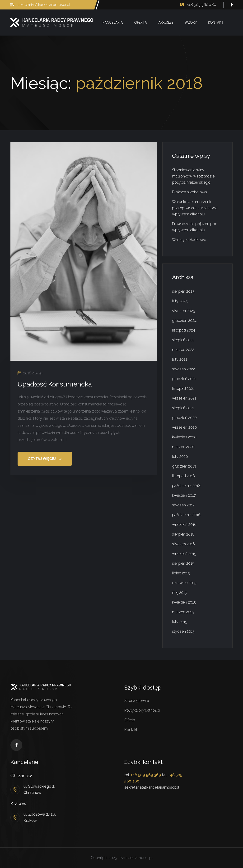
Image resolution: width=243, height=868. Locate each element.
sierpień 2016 (183, 534)
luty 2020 (180, 457)
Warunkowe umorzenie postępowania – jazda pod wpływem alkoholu (195, 208)
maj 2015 (180, 593)
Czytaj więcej (45, 459)
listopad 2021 (183, 389)
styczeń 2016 (183, 544)
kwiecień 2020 (184, 437)
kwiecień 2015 (184, 602)
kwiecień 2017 (184, 495)
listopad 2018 (183, 476)
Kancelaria (113, 23)
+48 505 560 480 (198, 5)
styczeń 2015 (183, 631)
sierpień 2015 (183, 563)
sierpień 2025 (183, 291)
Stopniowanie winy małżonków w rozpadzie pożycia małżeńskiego (193, 176)
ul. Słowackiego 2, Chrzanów (39, 789)
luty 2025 (180, 301)
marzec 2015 (183, 612)
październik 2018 (186, 486)
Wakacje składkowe (189, 240)
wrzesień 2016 (184, 525)
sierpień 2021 (183, 408)
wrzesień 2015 (184, 554)
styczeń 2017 (183, 505)
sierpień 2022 (183, 340)
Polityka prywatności (142, 710)
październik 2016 (186, 515)
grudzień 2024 (184, 320)
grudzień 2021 (184, 379)
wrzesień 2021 (184, 398)
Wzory (191, 23)
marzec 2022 (183, 350)
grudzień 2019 (184, 466)
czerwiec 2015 (184, 583)
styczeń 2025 (184, 311)
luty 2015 (180, 622)
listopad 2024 (184, 330)
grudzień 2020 (184, 418)
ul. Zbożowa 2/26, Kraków (40, 817)
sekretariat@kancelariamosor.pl (40, 5)
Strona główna (137, 701)
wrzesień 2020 (185, 427)
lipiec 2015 (181, 573)
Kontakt (216, 23)
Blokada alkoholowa (189, 192)
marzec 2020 (183, 447)
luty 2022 (180, 359)
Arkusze (166, 23)
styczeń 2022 (183, 369)
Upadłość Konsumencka (55, 384)
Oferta (141, 23)
